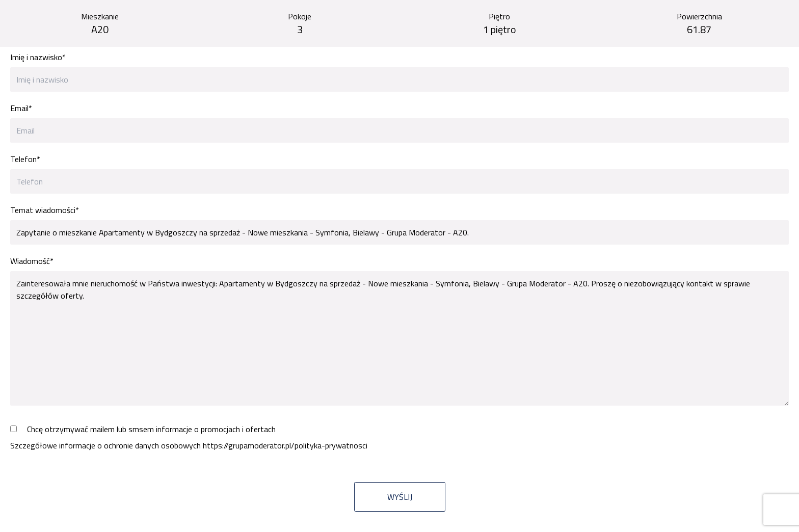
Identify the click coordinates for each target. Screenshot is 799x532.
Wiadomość (32, 261)
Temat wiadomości (45, 210)
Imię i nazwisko (38, 57)
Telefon (25, 159)
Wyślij (400, 497)
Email (21, 108)
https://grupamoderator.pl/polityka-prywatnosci (285, 445)
